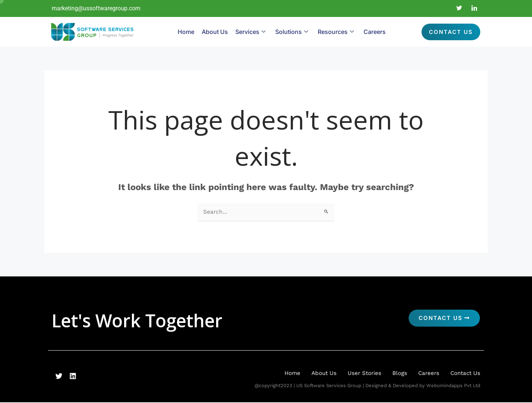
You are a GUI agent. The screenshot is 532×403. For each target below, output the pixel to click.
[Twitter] (459, 8)
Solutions (292, 32)
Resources (336, 32)
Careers (375, 32)
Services (250, 32)
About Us (215, 32)
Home (186, 32)
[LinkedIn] (474, 8)
